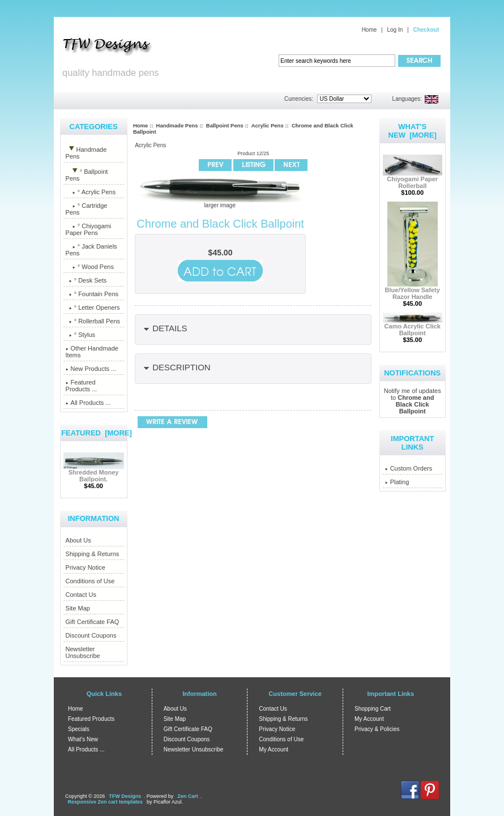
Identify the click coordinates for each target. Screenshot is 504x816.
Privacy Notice (86, 567)
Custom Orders (409, 468)
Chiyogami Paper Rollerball (413, 180)
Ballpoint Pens (225, 125)
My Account (274, 749)
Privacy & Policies (377, 729)
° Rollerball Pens (93, 321)
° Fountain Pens (92, 294)
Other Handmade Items (92, 352)
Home (370, 30)
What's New (83, 739)
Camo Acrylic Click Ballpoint (413, 327)
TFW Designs (125, 796)
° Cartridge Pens (87, 209)
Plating (397, 482)
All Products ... (88, 403)
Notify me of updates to (413, 401)
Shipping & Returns (93, 554)
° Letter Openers (93, 307)
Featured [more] (97, 433)
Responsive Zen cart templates (106, 802)
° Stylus (81, 335)
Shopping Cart (373, 709)
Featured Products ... (82, 386)
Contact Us (81, 595)
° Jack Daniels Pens (91, 250)
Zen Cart (188, 796)
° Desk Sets (86, 280)
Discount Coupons (91, 635)
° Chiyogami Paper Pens (89, 229)
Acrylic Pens (268, 125)
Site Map (78, 608)
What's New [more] (413, 131)
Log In (395, 30)
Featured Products (91, 719)
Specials (79, 729)
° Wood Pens (90, 267)
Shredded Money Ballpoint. (94, 473)
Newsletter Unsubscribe (83, 652)
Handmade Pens (177, 125)
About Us (78, 540)
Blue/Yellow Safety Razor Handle (413, 290)
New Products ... (91, 369)
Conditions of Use (90, 581)
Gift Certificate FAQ (93, 622)
